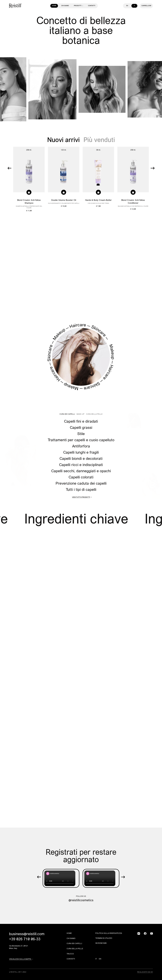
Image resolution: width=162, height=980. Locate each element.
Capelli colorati (81, 477)
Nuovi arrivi (64, 140)
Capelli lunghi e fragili (81, 453)
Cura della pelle (75, 949)
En (127, 6)
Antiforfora (81, 446)
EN (100, 959)
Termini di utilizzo (104, 938)
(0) (146, 6)
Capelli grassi (81, 428)
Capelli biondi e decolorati (81, 459)
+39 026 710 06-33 (25, 939)
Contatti (92, 6)
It (134, 6)
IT (96, 959)
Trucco (70, 954)
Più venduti (99, 140)
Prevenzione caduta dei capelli (81, 484)
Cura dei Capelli (67, 414)
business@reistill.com (27, 934)
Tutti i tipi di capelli (81, 490)
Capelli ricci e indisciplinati (81, 465)
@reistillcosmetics (81, 900)
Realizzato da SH (145, 972)
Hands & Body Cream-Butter (98, 200)
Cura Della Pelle (94, 414)
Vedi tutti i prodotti (81, 497)
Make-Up (80, 414)
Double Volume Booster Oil (64, 200)
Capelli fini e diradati (81, 422)
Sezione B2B (101, 943)
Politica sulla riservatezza (109, 933)
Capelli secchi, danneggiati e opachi (81, 471)
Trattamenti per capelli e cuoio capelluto (81, 440)
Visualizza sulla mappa (20, 959)
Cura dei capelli (74, 944)
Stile (81, 434)
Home (54, 6)
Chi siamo (65, 6)
